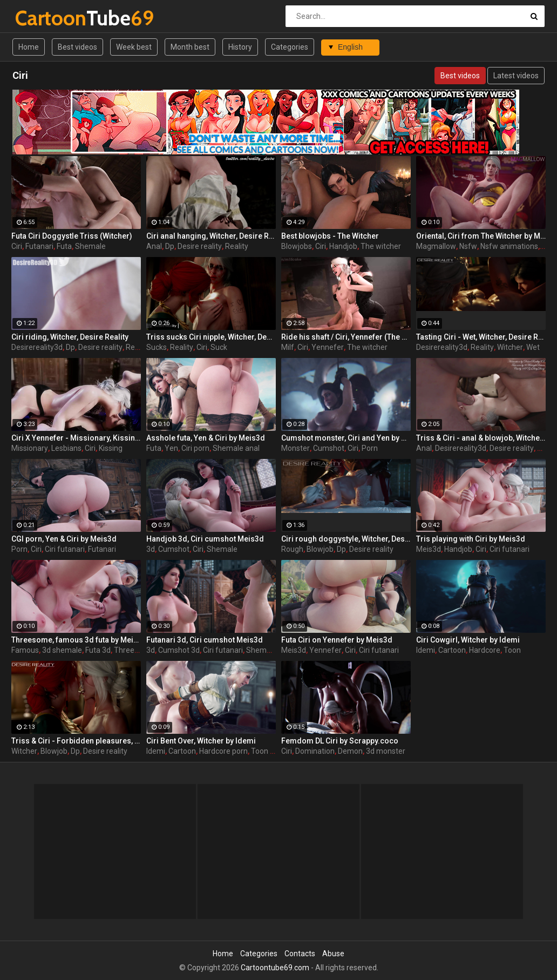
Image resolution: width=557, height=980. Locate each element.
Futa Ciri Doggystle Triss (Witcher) (72, 236)
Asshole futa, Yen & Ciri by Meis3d (206, 438)
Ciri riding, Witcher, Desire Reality (70, 337)
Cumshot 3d (179, 650)
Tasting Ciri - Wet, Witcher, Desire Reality (481, 337)
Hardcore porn (223, 751)
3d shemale (62, 650)
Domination (315, 751)
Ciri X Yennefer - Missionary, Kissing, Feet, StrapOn (76, 438)
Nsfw (468, 246)
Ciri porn (195, 448)
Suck (219, 347)
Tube (43, 18)
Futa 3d (98, 650)
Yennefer (328, 347)
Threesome (134, 650)
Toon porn (268, 751)
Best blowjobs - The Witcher (330, 236)
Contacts (300, 954)
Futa (64, 246)
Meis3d (429, 549)
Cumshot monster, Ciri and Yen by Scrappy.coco (346, 438)
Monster (296, 448)
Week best (134, 47)
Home (29, 47)
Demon (350, 751)
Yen (171, 448)
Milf (288, 347)
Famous (25, 650)
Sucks (157, 347)
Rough (292, 549)
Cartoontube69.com (275, 968)
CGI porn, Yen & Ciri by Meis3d (64, 539)
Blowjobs (297, 246)
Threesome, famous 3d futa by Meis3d (76, 640)
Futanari (39, 246)
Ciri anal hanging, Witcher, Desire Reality (211, 236)
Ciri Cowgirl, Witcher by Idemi (468, 640)
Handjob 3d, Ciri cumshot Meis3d (205, 539)
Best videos (77, 47)
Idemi (426, 650)
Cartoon (452, 650)
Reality (237, 246)
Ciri (17, 246)
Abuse (333, 954)
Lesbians (66, 448)
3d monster (386, 751)
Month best (190, 47)
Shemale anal (236, 448)
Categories (290, 47)
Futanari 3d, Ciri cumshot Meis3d (205, 640)
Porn (370, 448)
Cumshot (329, 448)
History (240, 47)
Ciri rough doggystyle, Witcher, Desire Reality (346, 539)
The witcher (381, 246)
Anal (154, 246)
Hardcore (485, 650)
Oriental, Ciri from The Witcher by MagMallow (481, 236)
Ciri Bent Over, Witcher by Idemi (201, 741)
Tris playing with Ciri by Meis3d (471, 539)
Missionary (30, 448)
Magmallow (436, 246)
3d (151, 549)
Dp (170, 246)
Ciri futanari (65, 549)
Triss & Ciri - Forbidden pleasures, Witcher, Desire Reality (76, 741)
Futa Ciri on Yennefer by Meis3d (337, 640)
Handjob (343, 246)
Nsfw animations (509, 246)
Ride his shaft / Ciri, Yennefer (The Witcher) (346, 337)
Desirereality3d (37, 347)
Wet (533, 347)
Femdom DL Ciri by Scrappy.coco (340, 741)
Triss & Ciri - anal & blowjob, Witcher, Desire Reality (481, 438)
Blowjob (320, 549)
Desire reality (200, 246)
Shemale (90, 246)
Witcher (510, 347)
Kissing (111, 448)
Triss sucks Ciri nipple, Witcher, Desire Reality (211, 337)
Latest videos (516, 76)
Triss (545, 448)
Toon (512, 650)
